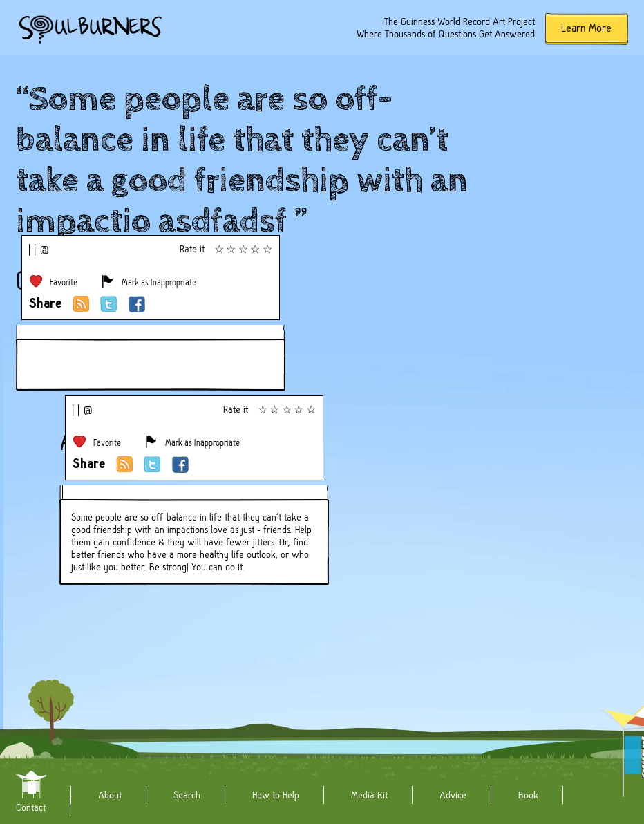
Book (528, 795)
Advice (453, 795)
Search (187, 795)
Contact (31, 807)
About (110, 795)
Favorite (64, 282)
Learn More (586, 28)
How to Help (276, 795)
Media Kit (369, 795)
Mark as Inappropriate (159, 282)
